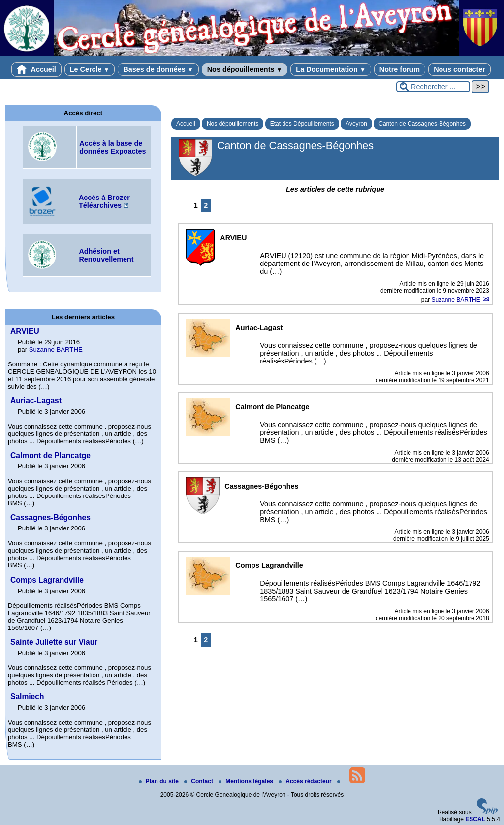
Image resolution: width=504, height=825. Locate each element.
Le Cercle (90, 69)
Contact (199, 781)
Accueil (36, 69)
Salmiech (27, 697)
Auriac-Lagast (36, 401)
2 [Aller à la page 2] (206, 205)
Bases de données (158, 69)
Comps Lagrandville (47, 580)
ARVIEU (25, 331)
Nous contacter (459, 69)
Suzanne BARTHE (457, 300)
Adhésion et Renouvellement (106, 255)
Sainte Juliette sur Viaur (54, 642)
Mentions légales (247, 781)
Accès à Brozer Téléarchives (104, 201)
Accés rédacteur (306, 781)
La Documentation (331, 69)
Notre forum (400, 69)
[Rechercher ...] (433, 87)
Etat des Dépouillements (302, 124)
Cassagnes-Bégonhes (50, 517)
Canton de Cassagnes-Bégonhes (422, 124)
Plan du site (160, 781)
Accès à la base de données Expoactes (112, 147)
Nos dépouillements (245, 69)
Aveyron (356, 124)
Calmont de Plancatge (50, 455)
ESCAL (475, 819)
